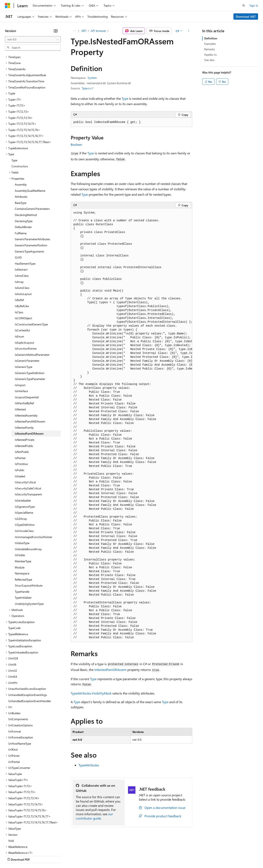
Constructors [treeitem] (20, 130)
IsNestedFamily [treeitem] (24, 392)
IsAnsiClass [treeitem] (22, 240)
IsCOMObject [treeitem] (23, 282)
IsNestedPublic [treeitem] (24, 410)
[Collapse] (56, 31)
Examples (210, 44)
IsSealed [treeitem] (20, 440)
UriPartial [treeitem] (14, 726)
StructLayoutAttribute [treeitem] (29, 550)
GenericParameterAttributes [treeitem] (32, 203)
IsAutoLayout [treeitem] (23, 258)
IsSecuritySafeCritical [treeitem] (28, 453)
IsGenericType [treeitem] (24, 331)
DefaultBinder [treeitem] (23, 191)
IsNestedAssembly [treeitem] (26, 380)
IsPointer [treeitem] (20, 422)
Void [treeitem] (11, 805)
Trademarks (170, 855)
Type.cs (86, 88)
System (92, 78)
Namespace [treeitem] (22, 538)
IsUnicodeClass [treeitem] (24, 495)
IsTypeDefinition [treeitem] (25, 489)
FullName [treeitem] (21, 197)
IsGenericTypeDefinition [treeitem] (30, 337)
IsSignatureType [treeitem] (25, 471)
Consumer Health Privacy (118, 855)
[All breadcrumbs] (74, 31)
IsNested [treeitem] (20, 374)
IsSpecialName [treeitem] (24, 477)
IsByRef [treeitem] (19, 264)
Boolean (76, 144)
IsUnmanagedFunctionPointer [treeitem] (33, 501)
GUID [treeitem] (18, 222)
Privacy (90, 855)
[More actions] (189, 31)
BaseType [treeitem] (21, 167)
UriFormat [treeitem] (15, 696)
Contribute (74, 855)
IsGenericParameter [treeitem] (27, 325)
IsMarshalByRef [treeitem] (24, 367)
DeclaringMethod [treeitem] (26, 179)
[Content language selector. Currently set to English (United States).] (24, 846)
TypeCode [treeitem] (14, 592)
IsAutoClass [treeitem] (22, 252)
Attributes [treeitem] (21, 161)
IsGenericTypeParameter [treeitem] (30, 343)
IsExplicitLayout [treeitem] (24, 307)
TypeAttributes (89, 765)
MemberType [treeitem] (23, 525)
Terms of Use (150, 855)
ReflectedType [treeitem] (23, 544)
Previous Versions (37, 855)
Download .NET (246, 17)
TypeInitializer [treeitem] (23, 562)
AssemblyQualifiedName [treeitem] (30, 155)
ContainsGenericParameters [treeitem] (32, 173)
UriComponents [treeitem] (18, 683)
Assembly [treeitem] (21, 149)
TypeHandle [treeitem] (22, 556)
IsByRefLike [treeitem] (22, 270)
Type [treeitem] (14, 125)
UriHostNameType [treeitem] (20, 708)
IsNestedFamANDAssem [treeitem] (30, 386)
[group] (131, 425)
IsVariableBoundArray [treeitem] (28, 513)
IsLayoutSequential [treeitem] (27, 361)
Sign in (254, 5)
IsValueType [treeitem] (22, 507)
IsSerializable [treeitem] (23, 465)
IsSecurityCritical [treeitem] (25, 446)
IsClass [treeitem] (19, 276)
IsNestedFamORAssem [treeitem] (29, 398)
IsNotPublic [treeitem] (22, 416)
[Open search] (244, 6)
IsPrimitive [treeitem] (21, 428)
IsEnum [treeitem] (19, 301)
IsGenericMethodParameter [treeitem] (32, 319)
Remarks (210, 49)
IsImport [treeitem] (20, 349)
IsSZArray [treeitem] (21, 483)
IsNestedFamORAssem (110, 670)
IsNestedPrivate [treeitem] (25, 404)
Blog (56, 855)
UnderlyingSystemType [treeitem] (29, 568)
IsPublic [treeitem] (20, 434)
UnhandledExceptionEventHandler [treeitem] (30, 665)
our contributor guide (94, 816)
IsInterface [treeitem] (21, 355)
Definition (211, 38)
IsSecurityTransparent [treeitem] (28, 459)
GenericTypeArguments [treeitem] (29, 216)
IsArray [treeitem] (19, 246)
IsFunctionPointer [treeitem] (26, 313)
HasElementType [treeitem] (25, 228)
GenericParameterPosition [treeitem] (31, 210)
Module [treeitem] (20, 532)
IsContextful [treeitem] (22, 294)
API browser (98, 31)
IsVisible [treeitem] (20, 519)
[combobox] (33, 39)
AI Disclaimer (13, 855)
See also (209, 60)
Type (125, 98)
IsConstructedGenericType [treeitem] (31, 289)
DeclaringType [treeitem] (24, 185)
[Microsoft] (8, 6)
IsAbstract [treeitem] (21, 234)
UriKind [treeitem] (13, 714)
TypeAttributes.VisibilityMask (91, 693)
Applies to (211, 55)
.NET (84, 31)
